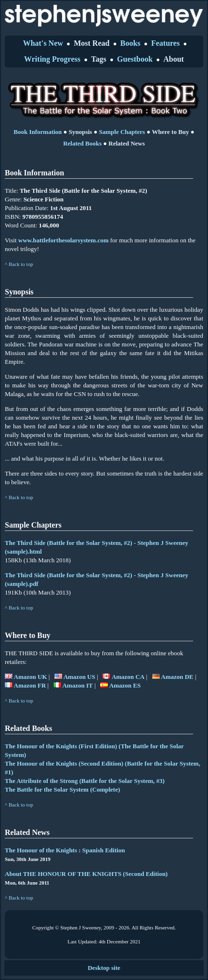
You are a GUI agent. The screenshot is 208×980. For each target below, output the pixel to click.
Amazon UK (26, 677)
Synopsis (80, 132)
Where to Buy (171, 132)
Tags (98, 59)
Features (165, 43)
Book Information (38, 132)
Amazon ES (120, 685)
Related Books (82, 143)
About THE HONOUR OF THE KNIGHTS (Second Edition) (86, 874)
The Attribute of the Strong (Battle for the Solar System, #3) (85, 781)
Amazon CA (123, 677)
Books (130, 43)
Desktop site (104, 968)
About (174, 59)
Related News (126, 143)
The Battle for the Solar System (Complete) (62, 789)
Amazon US (75, 677)
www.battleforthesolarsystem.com (64, 240)
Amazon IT (73, 685)
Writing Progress (52, 59)
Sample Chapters (122, 132)
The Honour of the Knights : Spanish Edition (65, 850)
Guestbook (135, 59)
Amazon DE (173, 677)
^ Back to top (19, 264)
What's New (43, 43)
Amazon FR (25, 685)
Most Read (91, 43)
